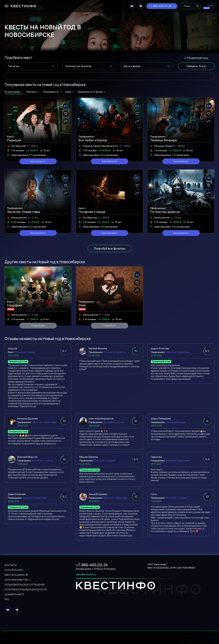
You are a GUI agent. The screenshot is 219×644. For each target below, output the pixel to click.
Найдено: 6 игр (196, 66)
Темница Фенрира (176, 422)
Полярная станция (25, 352)
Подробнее (38, 325)
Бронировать (38, 161)
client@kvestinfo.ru (86, 574)
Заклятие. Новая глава (178, 352)
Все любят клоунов (114, 422)
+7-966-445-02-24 (160, 6)
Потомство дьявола (115, 352)
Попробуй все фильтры (110, 248)
